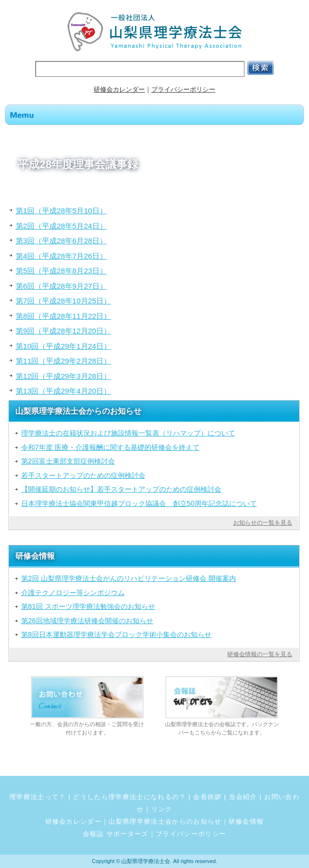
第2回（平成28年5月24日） (61, 226)
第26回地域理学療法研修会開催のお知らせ (87, 621)
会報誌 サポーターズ (116, 834)
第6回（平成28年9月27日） (61, 286)
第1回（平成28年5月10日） (61, 211)
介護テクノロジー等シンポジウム (73, 593)
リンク (162, 809)
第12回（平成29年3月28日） (63, 376)
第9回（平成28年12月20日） (63, 331)
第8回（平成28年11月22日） (63, 316)
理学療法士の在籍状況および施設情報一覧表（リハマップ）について (128, 433)
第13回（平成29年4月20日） (63, 391)
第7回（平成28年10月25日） (63, 301)
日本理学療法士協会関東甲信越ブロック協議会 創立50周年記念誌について (139, 503)
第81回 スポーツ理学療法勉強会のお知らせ (88, 606)
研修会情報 (246, 821)
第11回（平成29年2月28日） (63, 361)
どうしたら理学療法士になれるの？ (129, 797)
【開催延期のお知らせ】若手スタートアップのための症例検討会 (121, 489)
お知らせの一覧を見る (263, 523)
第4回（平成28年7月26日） (61, 256)
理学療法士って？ (38, 797)
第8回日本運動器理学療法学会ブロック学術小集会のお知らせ (116, 634)
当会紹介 (243, 797)
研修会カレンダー (119, 89)
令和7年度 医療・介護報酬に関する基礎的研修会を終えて (110, 447)
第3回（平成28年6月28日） (61, 241)
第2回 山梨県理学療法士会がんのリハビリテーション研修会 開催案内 (129, 578)
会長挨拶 (207, 797)
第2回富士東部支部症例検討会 (68, 461)
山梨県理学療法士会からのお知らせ (165, 821)
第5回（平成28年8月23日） (61, 271)
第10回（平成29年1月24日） (63, 346)
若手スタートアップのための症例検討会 (83, 475)
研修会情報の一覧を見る (260, 654)
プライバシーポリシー (183, 89)
